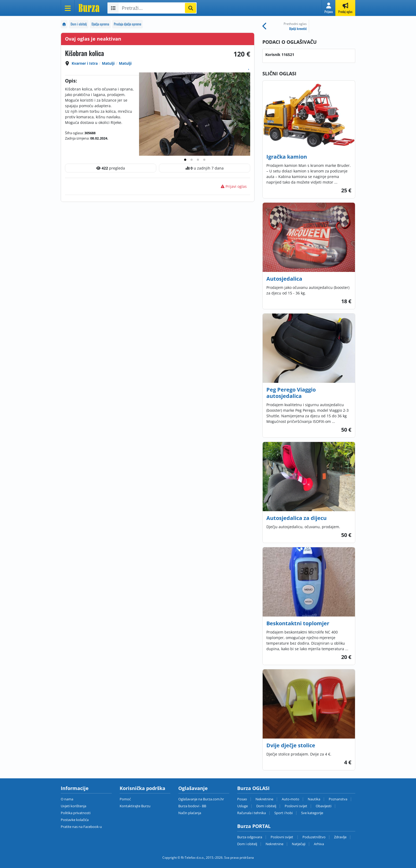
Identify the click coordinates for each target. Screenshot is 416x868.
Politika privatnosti (76, 813)
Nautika (314, 799)
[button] (329, 8)
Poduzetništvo (314, 837)
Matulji (108, 63)
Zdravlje (340, 837)
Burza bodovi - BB (192, 806)
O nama (67, 799)
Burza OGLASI (253, 788)
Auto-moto (291, 799)
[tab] (185, 160)
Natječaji (299, 844)
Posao (242, 799)
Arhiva (319, 844)
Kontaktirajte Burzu (135, 806)
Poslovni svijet (296, 806)
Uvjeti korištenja (73, 806)
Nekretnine (264, 799)
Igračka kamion (287, 157)
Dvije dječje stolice (291, 745)
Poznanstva (338, 799)
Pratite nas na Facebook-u (81, 827)
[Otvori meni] (68, 8)
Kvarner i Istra (85, 63)
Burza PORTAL (254, 826)
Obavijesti (324, 806)
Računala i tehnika (252, 813)
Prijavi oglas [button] (234, 186)
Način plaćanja (190, 813)
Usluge (242, 806)
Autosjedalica (284, 279)
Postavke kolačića (75, 820)
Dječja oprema (100, 24)
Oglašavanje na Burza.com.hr (201, 799)
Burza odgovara (250, 837)
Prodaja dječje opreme (127, 24)
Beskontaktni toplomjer (298, 623)
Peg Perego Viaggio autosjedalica (291, 393)
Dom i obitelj (79, 24)
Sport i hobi (283, 813)
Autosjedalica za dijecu (296, 518)
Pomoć (125, 799)
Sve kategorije (312, 813)
